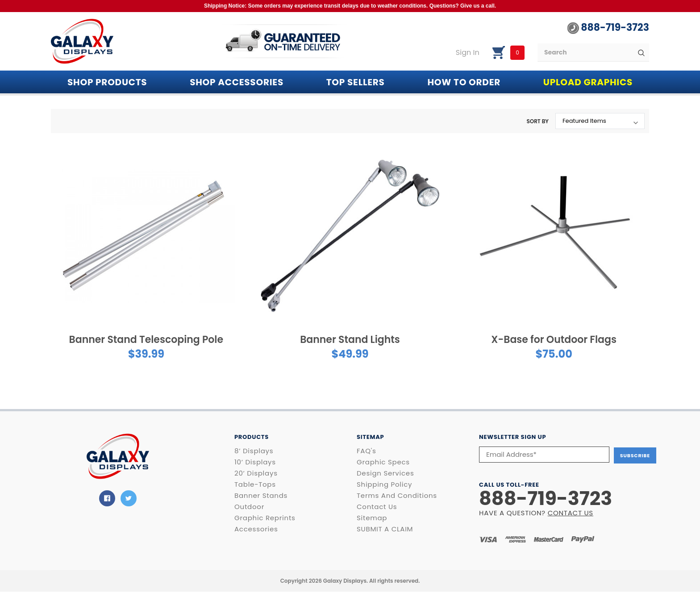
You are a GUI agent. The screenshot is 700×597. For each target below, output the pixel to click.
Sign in (468, 53)
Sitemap (372, 518)
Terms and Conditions (397, 496)
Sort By (537, 121)
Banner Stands (261, 496)
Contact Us (377, 507)
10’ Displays (255, 462)
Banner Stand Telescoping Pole (146, 340)
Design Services (385, 473)
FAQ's (366, 451)
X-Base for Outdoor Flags (554, 340)
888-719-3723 (608, 28)
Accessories (256, 529)
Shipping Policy (384, 484)
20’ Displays (256, 473)
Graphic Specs (383, 462)
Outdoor (249, 507)
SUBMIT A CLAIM (385, 529)
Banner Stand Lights (350, 340)
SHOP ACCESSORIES (237, 82)
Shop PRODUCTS (107, 82)
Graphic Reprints (265, 518)
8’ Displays (254, 451)
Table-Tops (255, 484)
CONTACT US (571, 512)
